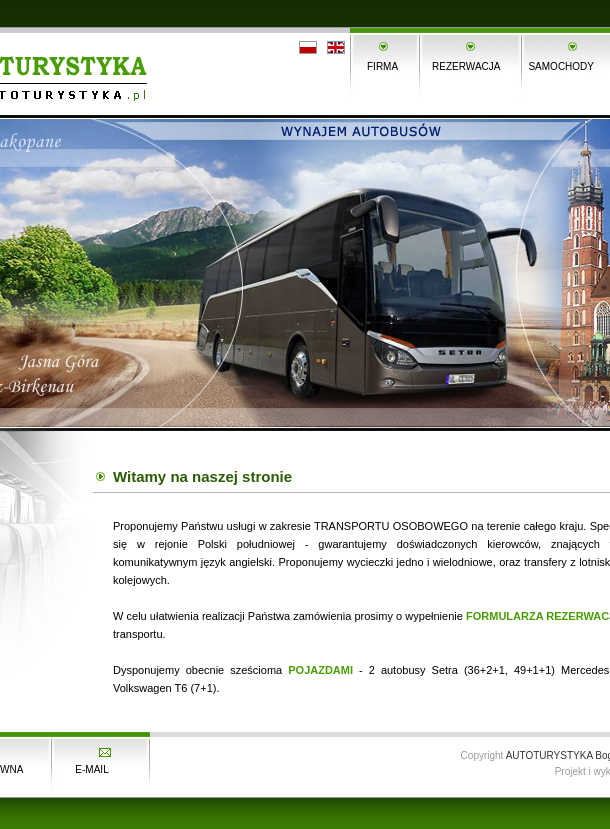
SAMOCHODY (561, 66)
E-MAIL (91, 769)
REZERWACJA (466, 66)
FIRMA (382, 66)
